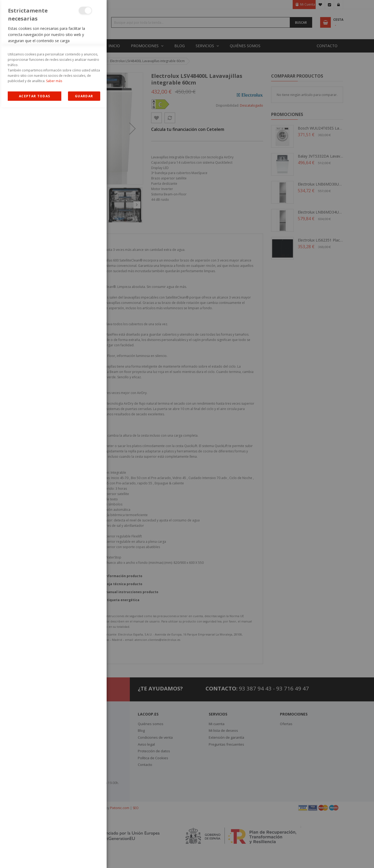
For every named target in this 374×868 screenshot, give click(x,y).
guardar (84, 857)
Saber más (54, 842)
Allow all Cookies (35, 857)
